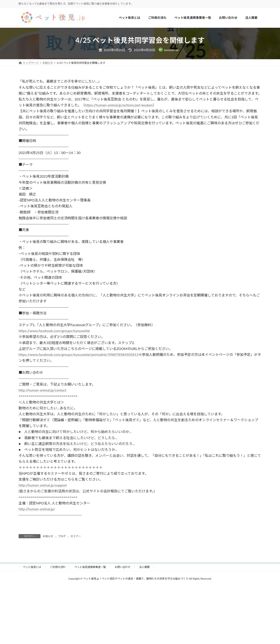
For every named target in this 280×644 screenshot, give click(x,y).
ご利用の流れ (58, 567)
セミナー (76, 536)
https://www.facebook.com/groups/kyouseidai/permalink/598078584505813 (79, 354)
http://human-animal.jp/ (37, 509)
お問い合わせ (122, 567)
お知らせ (48, 536)
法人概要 (144, 567)
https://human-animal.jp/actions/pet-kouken (119, 105)
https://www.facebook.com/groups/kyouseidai (54, 331)
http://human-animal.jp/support (43, 485)
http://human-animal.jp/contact (42, 390)
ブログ (62, 536)
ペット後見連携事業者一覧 (90, 567)
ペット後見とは (32, 567)
